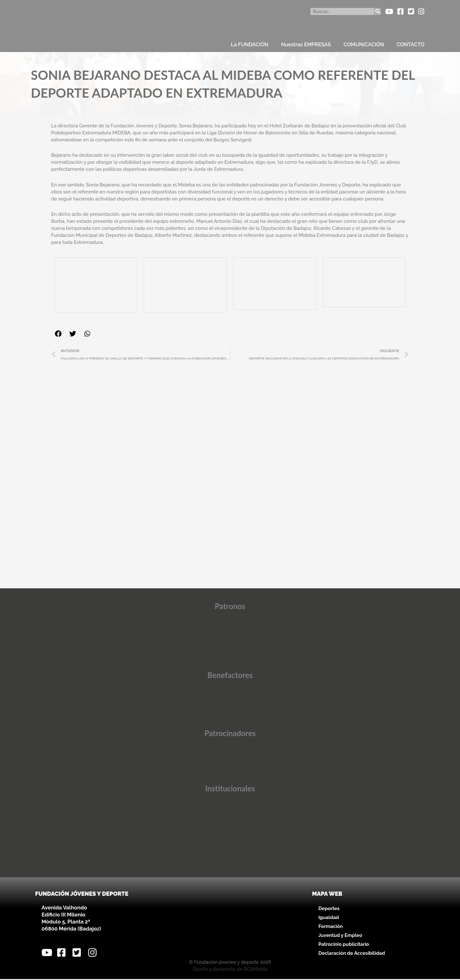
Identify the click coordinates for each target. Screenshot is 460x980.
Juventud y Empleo (340, 936)
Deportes (329, 909)
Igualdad (329, 918)
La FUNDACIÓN (250, 45)
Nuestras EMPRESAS (306, 45)
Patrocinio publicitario (344, 945)
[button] (58, 334)
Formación (331, 927)
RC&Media (255, 970)
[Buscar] (378, 11)
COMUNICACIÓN (364, 45)
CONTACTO (411, 45)
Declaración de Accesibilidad (352, 954)
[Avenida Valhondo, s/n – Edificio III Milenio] (230, 923)
